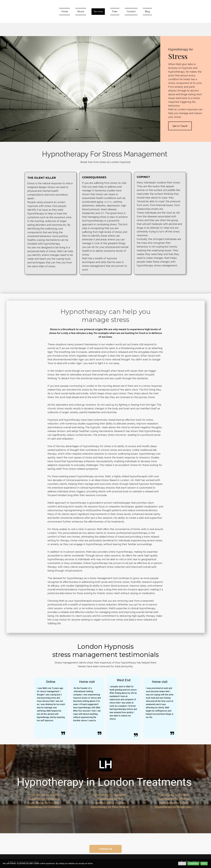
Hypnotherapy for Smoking (173, 799)
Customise (193, 863)
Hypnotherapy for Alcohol (44, 795)
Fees (115, 12)
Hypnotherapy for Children (44, 803)
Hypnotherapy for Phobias (173, 795)
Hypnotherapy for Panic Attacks (110, 807)
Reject (182, 863)
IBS (102, 213)
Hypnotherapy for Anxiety (44, 799)
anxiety (108, 202)
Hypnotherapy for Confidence (44, 807)
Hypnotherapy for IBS (110, 799)
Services (98, 12)
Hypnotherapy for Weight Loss (173, 807)
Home (65, 12)
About (81, 12)
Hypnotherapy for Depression (110, 795)
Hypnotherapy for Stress (173, 803)
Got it (204, 863)
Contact (131, 12)
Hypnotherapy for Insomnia (110, 803)
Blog (147, 12)
